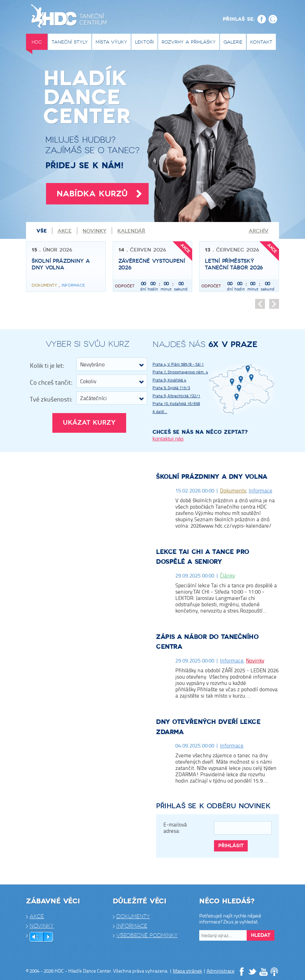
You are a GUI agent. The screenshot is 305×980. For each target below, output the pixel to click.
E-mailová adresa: (175, 828)
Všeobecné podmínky (147, 935)
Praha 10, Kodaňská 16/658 (176, 403)
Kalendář (131, 231)
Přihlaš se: (239, 19)
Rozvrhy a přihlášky (189, 42)
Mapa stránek (187, 971)
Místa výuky (111, 42)
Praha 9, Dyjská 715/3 (171, 388)
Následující (274, 304)
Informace (261, 491)
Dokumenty (233, 491)
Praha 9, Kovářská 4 (169, 380)
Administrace (220, 971)
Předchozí (260, 304)
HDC (37, 42)
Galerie (233, 42)
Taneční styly (70, 42)
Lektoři (144, 42)
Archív (259, 231)
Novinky (95, 231)
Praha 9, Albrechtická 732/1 (176, 396)
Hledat (261, 935)
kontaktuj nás (168, 439)
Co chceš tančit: (51, 382)
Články (228, 576)
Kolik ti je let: (47, 365)
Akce (65, 231)
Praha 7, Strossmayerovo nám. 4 (180, 372)
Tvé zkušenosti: (51, 399)
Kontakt (261, 42)
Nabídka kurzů (99, 194)
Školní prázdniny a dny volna (212, 477)
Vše (42, 231)
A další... (160, 411)
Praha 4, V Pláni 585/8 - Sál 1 (178, 364)
